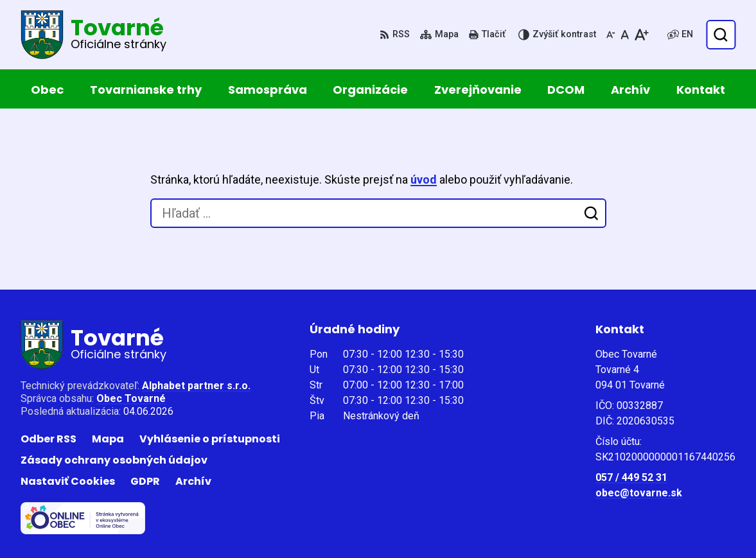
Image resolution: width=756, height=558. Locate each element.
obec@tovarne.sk (639, 493)
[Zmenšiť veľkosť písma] (611, 35)
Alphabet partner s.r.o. (196, 386)
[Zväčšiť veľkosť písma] (641, 35)
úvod (424, 179)
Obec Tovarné (131, 398)
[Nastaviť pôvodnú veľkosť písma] (625, 35)
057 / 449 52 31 (631, 477)
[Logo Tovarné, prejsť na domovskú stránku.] (93, 35)
